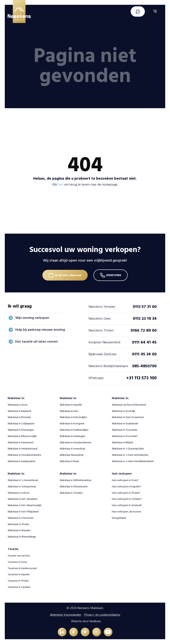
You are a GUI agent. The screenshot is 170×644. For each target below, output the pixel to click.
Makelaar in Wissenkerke (74, 486)
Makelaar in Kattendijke (73, 417)
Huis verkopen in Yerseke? (127, 499)
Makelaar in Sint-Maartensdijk (25, 505)
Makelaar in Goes (18, 405)
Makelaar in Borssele (19, 417)
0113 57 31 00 (145, 307)
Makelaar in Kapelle (71, 405)
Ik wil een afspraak (68, 275)
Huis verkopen (122, 474)
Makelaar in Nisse (69, 461)
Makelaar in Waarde (19, 530)
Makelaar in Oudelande (125, 423)
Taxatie (13, 549)
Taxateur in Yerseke (19, 587)
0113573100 (114, 275)
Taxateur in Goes (17, 562)
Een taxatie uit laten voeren (37, 342)
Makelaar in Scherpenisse (22, 486)
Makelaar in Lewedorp (72, 449)
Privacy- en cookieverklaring (102, 615)
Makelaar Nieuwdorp (72, 455)
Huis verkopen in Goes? (125, 480)
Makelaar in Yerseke (71, 493)
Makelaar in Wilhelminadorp (76, 480)
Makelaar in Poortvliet (125, 436)
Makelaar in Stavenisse (21, 518)
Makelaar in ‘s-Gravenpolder (128, 449)
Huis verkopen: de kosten (126, 512)
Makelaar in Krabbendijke (74, 430)
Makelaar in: (16, 398)
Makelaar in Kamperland (21, 461)
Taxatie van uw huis (19, 556)
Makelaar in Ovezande (125, 430)
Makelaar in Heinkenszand (22, 449)
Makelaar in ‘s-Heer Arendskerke (130, 455)
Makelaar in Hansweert (21, 442)
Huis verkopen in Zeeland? (127, 505)
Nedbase (95, 621)
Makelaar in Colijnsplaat (21, 423)
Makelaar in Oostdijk (124, 411)
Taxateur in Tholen (18, 581)
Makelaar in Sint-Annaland (22, 499)
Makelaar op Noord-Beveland (129, 405)
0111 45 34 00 (144, 354)
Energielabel (119, 518)
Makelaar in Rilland (122, 442)
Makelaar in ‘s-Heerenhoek (23, 480)
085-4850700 (144, 366)
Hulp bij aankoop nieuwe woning (40, 330)
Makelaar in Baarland (19, 411)
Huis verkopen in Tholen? (126, 493)
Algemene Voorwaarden (66, 615)
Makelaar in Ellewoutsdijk (22, 436)
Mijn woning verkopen (32, 318)
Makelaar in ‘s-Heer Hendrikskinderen (133, 461)
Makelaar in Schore (19, 493)
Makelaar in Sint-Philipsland (23, 512)
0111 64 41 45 (144, 342)
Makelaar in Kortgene (72, 423)
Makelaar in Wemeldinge (22, 537)
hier (61, 185)
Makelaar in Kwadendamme (76, 442)
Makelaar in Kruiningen (72, 436)
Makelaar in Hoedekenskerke (24, 455)
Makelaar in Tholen (18, 524)
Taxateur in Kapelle (19, 574)
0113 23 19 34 (145, 318)
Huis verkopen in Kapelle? (127, 486)
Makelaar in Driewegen (21, 430)
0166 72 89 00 (144, 330)
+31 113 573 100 (141, 378)
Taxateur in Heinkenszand (22, 568)
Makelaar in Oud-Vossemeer (128, 417)
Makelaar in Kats (69, 411)
